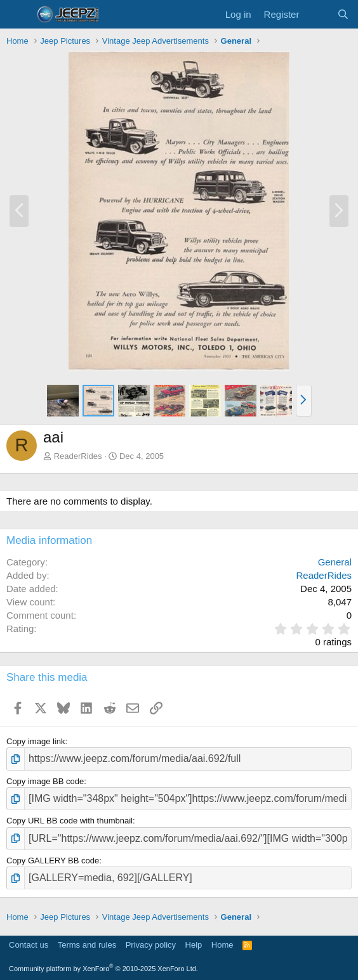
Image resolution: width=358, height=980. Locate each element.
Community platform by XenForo (103, 969)
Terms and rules (87, 945)
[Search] (343, 14)
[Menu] (17, 15)
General (335, 562)
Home (222, 945)
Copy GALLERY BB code (53, 861)
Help (194, 945)
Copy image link (36, 741)
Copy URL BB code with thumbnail (70, 821)
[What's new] (318, 14)
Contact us (29, 945)
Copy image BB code (45, 781)
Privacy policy (151, 945)
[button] (304, 401)
